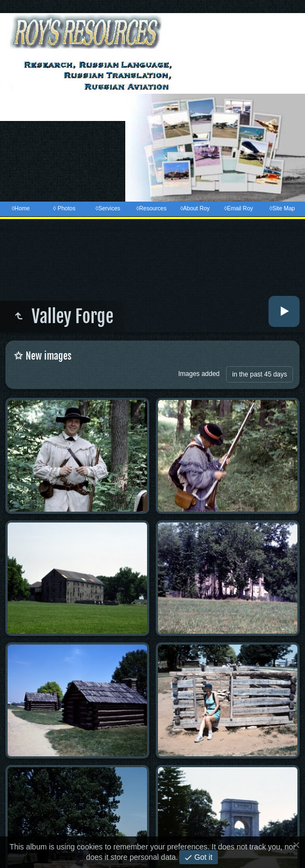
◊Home (20, 208)
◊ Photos (65, 208)
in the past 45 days (260, 374)
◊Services (108, 208)
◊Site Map (282, 208)
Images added (199, 374)
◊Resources (151, 208)
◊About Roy (195, 208)
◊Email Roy (238, 208)
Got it (202, 857)
